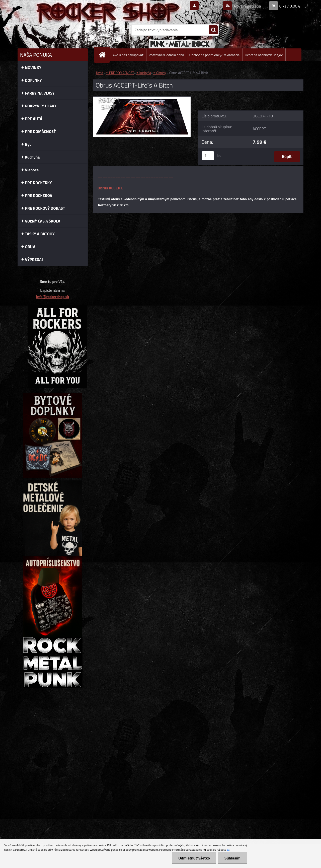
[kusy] (208, 156)
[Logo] (52, 30)
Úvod (100, 73)
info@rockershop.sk (53, 297)
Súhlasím (232, 858)
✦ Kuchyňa (143, 73)
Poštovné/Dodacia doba (166, 55)
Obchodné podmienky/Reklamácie (215, 55)
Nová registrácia (247, 6)
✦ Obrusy (159, 73)
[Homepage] (104, 55)
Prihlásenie (210, 6)
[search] (213, 30)
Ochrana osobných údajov (264, 55)
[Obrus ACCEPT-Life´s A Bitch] (142, 99)
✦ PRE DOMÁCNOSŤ (120, 73)
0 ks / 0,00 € (290, 6)
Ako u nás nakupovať (128, 55)
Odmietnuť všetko (194, 858)
